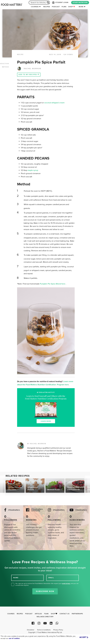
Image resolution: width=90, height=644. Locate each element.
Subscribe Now (45, 591)
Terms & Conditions (44, 630)
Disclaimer (31, 630)
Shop (72, 7)
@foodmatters (14, 510)
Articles (38, 614)
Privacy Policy (58, 630)
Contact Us (64, 614)
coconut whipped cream (54, 103)
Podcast (56, 7)
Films (64, 7)
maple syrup (33, 170)
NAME (16, 578)
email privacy (66, 583)
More (81, 7)
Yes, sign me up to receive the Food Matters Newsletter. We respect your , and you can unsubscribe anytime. (47, 584)
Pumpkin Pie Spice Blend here (53, 284)
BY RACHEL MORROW (37, 444)
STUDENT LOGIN (60, 3)
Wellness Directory (45, 617)
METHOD (6, 67)
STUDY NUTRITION (80, 2)
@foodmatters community (37, 510)
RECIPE (20, 55)
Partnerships (77, 614)
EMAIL (51, 578)
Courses (35, 7)
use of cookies (14, 638)
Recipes (47, 7)
